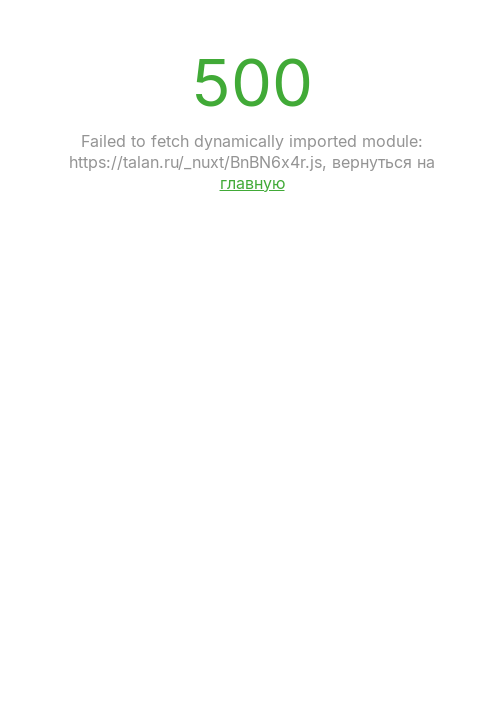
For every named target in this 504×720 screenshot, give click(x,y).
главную (252, 183)
